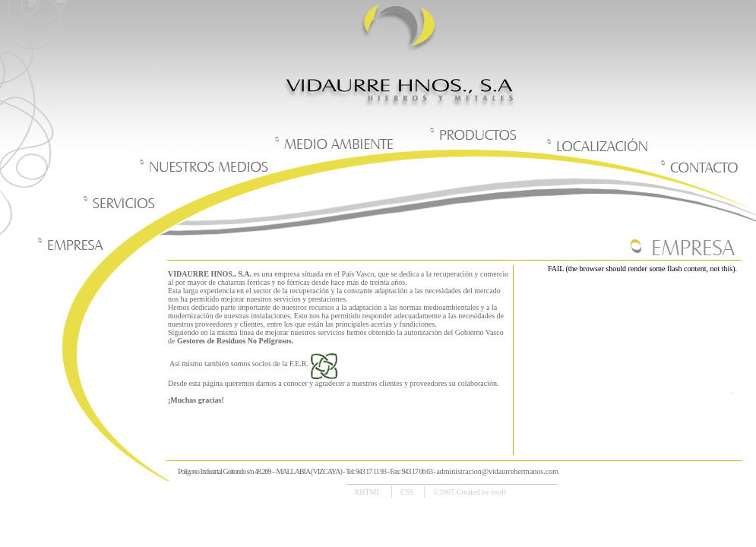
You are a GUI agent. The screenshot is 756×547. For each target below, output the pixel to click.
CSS (408, 492)
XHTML (369, 492)
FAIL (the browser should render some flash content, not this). (642, 269)
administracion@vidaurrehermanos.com (497, 471)
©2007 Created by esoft (470, 492)
